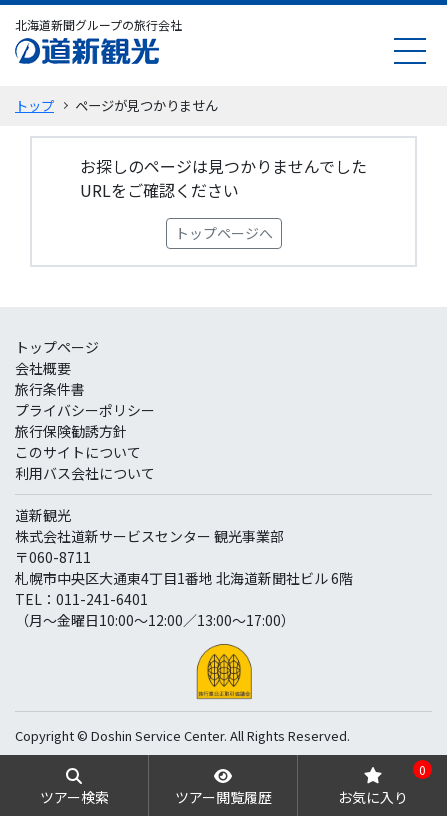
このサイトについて (78, 452)
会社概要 (43, 368)
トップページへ (224, 233)
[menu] (410, 50)
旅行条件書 (50, 389)
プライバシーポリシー (85, 410)
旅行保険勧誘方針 (71, 431)
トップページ (57, 347)
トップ (34, 105)
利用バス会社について (85, 473)
